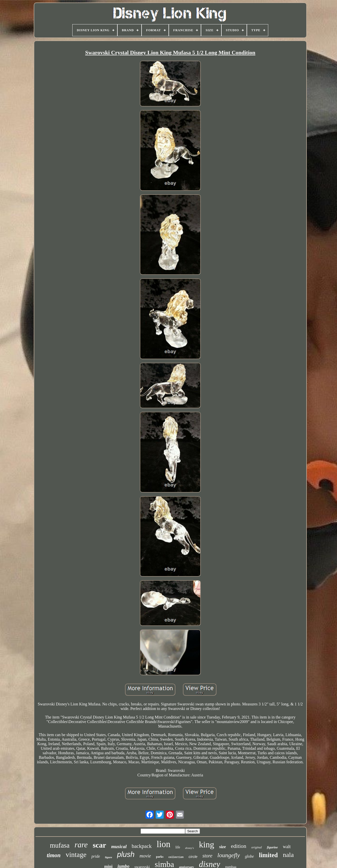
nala (288, 855)
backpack (142, 846)
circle (193, 857)
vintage (76, 855)
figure (109, 857)
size (222, 847)
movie (145, 856)
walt (287, 847)
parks (160, 857)
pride (96, 856)
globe (249, 856)
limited (268, 855)
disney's (190, 848)
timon (54, 855)
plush (126, 854)
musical (119, 846)
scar (99, 845)
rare (81, 845)
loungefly (229, 855)
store (207, 856)
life (178, 847)
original (257, 847)
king (207, 844)
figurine (272, 847)
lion (163, 844)
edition (239, 846)
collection (176, 857)
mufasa (60, 845)
